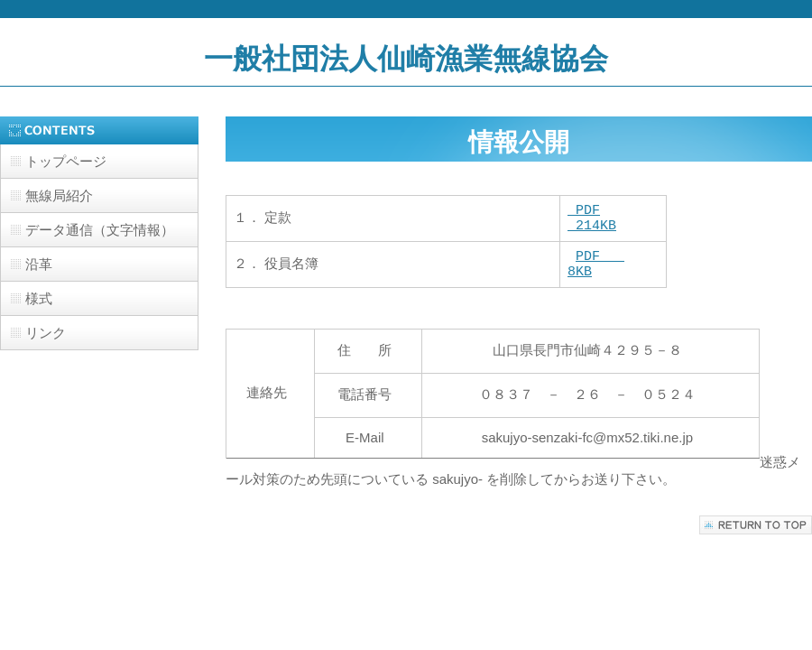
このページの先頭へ (756, 536)
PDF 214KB (592, 221)
